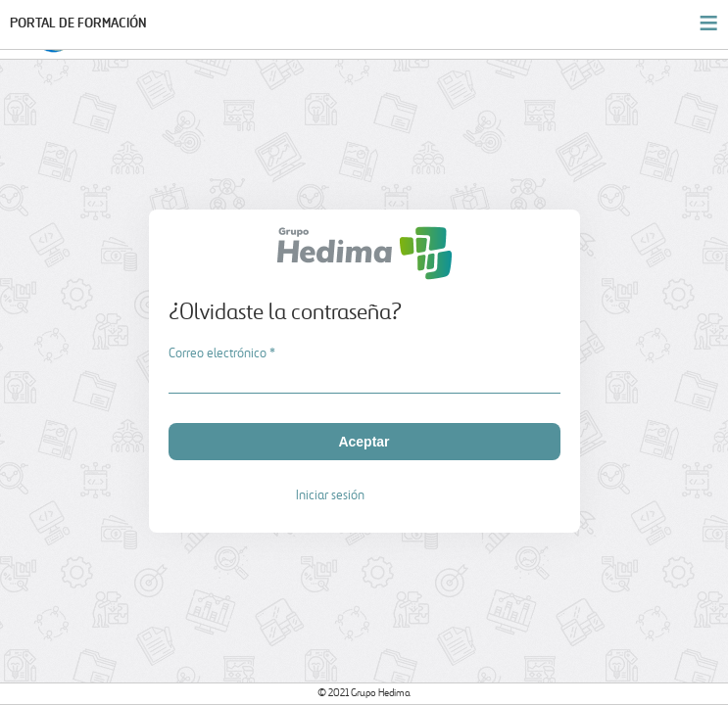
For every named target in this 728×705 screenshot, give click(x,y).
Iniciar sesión (330, 496)
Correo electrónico (222, 354)
